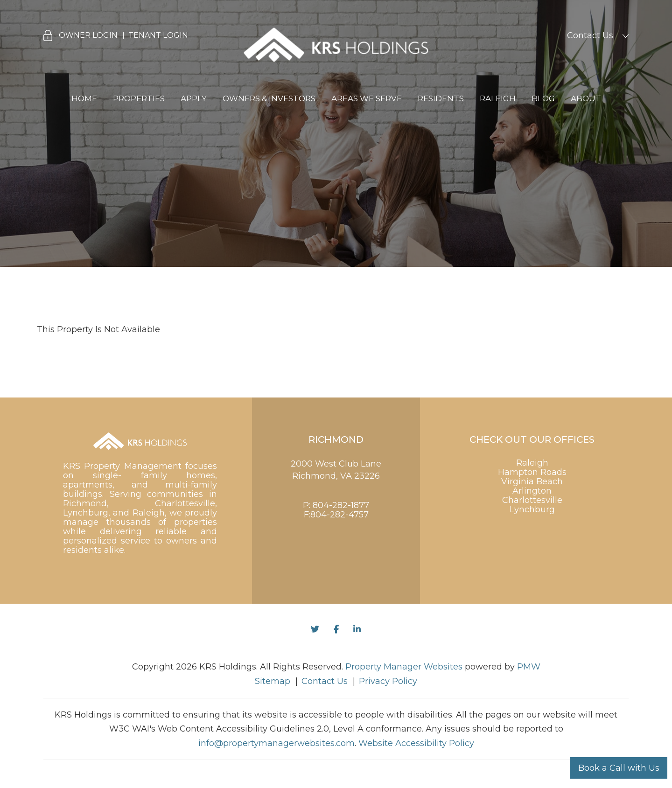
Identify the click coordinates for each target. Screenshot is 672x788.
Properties (139, 98)
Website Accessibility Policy (416, 743)
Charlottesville (532, 500)
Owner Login (88, 35)
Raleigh (498, 98)
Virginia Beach (532, 481)
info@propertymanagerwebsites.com (276, 743)
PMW (529, 667)
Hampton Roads (532, 472)
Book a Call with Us (619, 768)
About (586, 98)
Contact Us (590, 35)
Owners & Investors (269, 98)
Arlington (532, 491)
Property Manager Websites (404, 667)
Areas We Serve (367, 98)
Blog (543, 98)
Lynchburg (532, 509)
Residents (441, 98)
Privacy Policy (388, 681)
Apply (194, 98)
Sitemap (273, 681)
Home (84, 98)
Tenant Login (158, 35)
